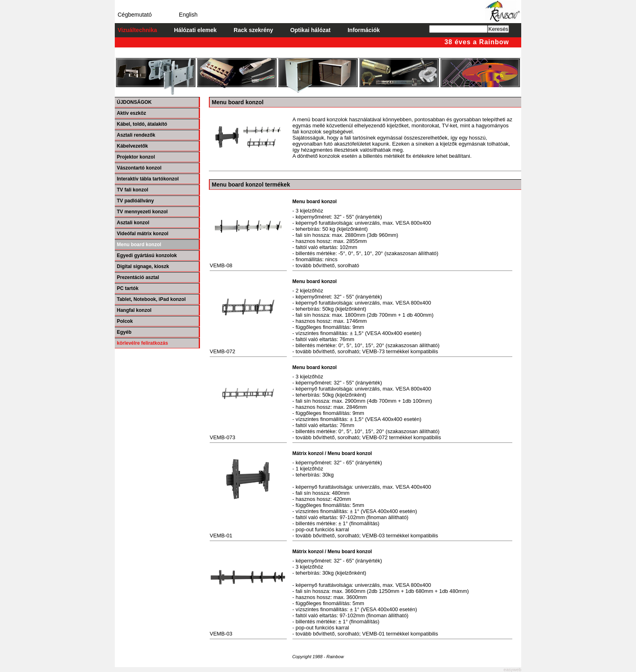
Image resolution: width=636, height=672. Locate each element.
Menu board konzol (139, 245)
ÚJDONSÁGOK (134, 102)
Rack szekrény (253, 30)
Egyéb (124, 332)
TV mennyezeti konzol (142, 212)
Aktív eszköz (131, 113)
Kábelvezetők (132, 146)
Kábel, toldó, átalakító (142, 124)
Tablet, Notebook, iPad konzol (151, 299)
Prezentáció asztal (138, 277)
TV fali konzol (132, 190)
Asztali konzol (133, 223)
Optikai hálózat (310, 30)
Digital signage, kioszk (143, 266)
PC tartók (128, 288)
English (188, 15)
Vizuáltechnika (137, 30)
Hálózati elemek (195, 30)
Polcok (125, 321)
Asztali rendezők (136, 135)
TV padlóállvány (135, 201)
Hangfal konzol (134, 310)
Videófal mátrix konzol (143, 234)
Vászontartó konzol (139, 168)
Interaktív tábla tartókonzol (148, 179)
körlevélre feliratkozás (142, 343)
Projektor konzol (136, 157)
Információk (364, 30)
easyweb (512, 670)
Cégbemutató (135, 15)
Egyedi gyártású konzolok (147, 255)
